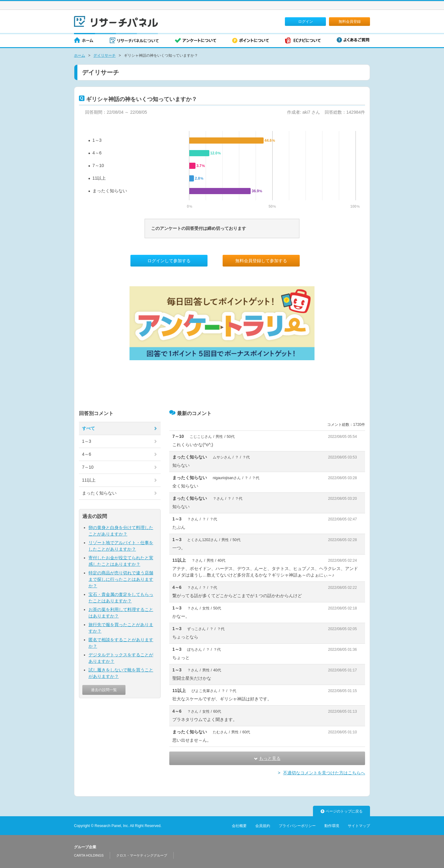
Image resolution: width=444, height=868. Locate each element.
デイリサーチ (105, 55)
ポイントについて (251, 41)
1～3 (97, 140)
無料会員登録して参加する (261, 261)
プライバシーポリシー (297, 826)
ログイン (306, 22)
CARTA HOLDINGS (89, 855)
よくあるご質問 (353, 40)
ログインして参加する (169, 261)
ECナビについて (303, 41)
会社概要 (239, 826)
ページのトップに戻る (342, 811)
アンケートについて (195, 41)
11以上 (99, 178)
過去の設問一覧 (104, 690)
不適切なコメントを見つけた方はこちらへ (324, 773)
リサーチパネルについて (134, 41)
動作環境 (332, 826)
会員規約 (263, 826)
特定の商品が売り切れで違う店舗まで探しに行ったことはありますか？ (121, 579)
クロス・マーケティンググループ (142, 855)
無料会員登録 (350, 22)
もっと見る (267, 758)
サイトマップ (359, 826)
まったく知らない (110, 191)
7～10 (98, 165)
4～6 (97, 153)
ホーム (84, 41)
